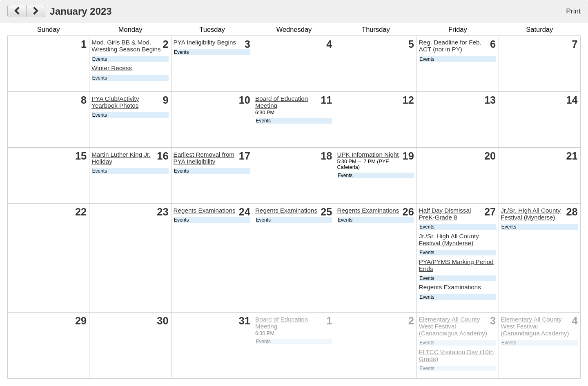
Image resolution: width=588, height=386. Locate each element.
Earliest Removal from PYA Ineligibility (204, 158)
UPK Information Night (368, 154)
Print (573, 11)
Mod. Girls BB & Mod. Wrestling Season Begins (126, 46)
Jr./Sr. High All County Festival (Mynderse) (449, 240)
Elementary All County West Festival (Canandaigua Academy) (453, 326)
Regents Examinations (205, 210)
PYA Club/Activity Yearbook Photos (115, 102)
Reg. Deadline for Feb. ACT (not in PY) (450, 46)
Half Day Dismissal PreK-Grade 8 (445, 214)
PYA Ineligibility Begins (205, 42)
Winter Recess (112, 68)
